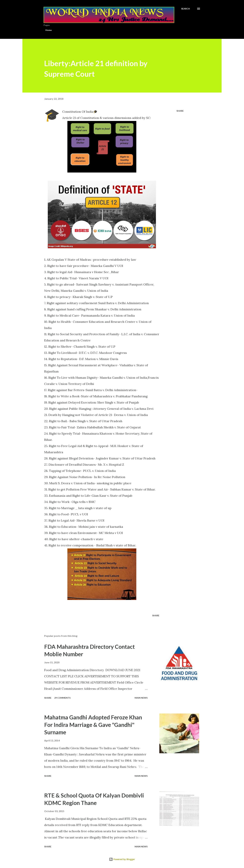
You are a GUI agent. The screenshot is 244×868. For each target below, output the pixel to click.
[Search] (185, 9)
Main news (141, 698)
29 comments (62, 698)
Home (49, 30)
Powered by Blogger (122, 859)
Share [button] (180, 111)
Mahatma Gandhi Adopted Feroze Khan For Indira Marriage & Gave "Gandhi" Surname (93, 725)
